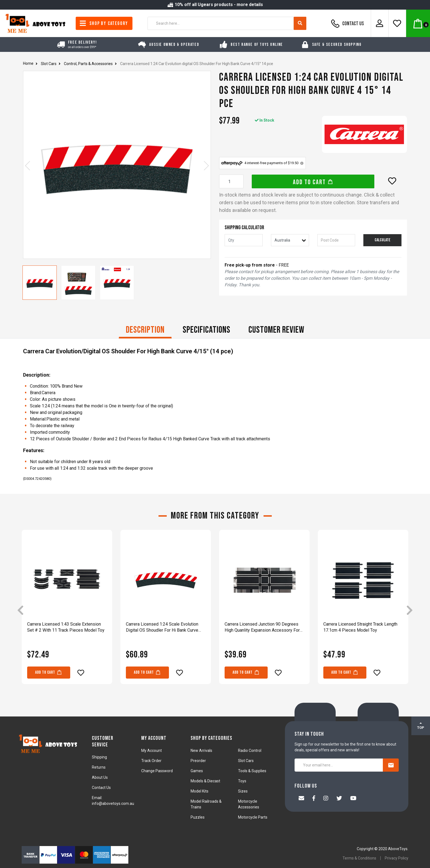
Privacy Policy (397, 858)
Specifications (206, 330)
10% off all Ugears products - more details (215, 5)
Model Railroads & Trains (206, 804)
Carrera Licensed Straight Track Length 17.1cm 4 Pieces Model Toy (360, 627)
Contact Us (347, 23)
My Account (152, 751)
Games (197, 771)
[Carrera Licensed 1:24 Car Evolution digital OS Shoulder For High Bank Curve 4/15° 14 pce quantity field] (231, 181)
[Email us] (301, 799)
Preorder (198, 761)
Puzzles (198, 817)
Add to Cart (313, 182)
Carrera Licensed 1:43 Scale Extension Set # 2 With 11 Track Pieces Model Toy (66, 627)
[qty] (244, 240)
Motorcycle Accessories (249, 804)
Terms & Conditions (359, 858)
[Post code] (336, 240)
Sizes (243, 791)
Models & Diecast (205, 781)
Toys (242, 781)
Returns (99, 767)
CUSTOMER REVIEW (276, 330)
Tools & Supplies (252, 771)
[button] (392, 181)
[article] (67, 611)
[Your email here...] (339, 765)
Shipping (99, 757)
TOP (421, 726)
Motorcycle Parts (253, 817)
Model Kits (200, 791)
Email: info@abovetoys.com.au (113, 801)
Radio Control (250, 751)
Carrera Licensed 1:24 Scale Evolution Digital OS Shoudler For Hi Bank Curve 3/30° (162, 627)
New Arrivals (201, 751)
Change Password (157, 771)
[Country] (290, 240)
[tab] (145, 331)
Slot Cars (246, 761)
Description (145, 330)
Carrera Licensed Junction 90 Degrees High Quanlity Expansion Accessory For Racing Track (262, 627)
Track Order (151, 761)
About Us (100, 777)
